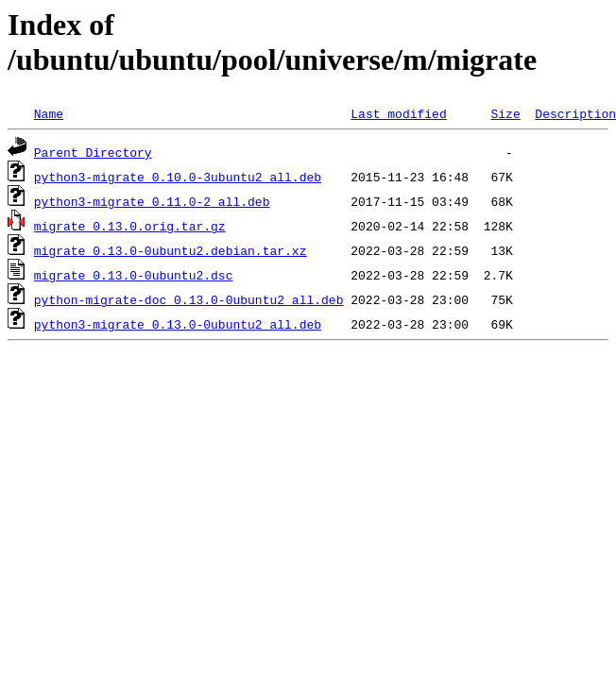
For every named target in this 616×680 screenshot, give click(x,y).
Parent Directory (93, 152)
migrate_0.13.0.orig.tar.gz (130, 226)
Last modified (398, 113)
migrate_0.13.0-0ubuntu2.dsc (134, 275)
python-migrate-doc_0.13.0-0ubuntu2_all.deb (189, 299)
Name (49, 113)
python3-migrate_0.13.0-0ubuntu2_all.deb (178, 324)
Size (505, 113)
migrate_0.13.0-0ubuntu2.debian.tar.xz (171, 250)
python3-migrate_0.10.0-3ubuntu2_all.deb (178, 177)
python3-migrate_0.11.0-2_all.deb (152, 201)
